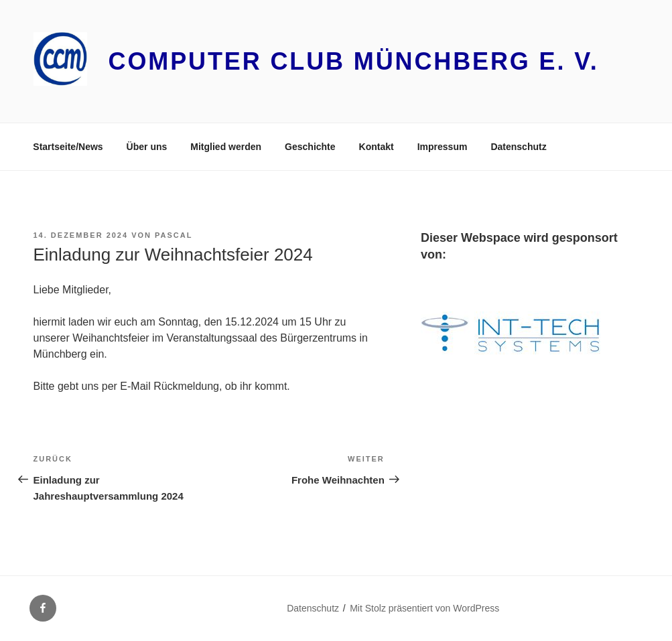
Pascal (174, 235)
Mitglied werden (226, 147)
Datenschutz (518, 147)
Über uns (147, 147)
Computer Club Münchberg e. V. (354, 61)
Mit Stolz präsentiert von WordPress (424, 608)
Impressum (443, 147)
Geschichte (310, 147)
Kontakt (377, 147)
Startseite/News (68, 147)
